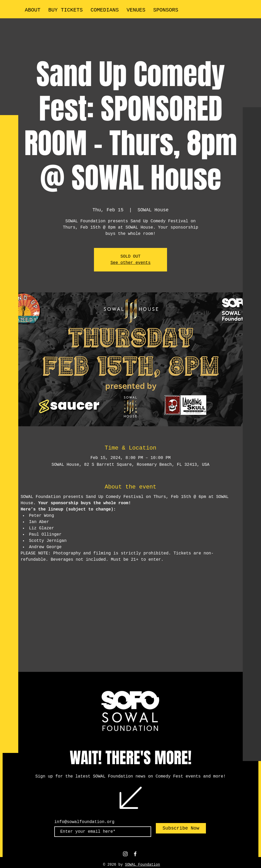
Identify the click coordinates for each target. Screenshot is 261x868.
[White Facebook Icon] (135, 854)
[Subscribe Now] (181, 828)
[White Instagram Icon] (125, 854)
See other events (130, 263)
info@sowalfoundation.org (84, 822)
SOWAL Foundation (143, 865)
